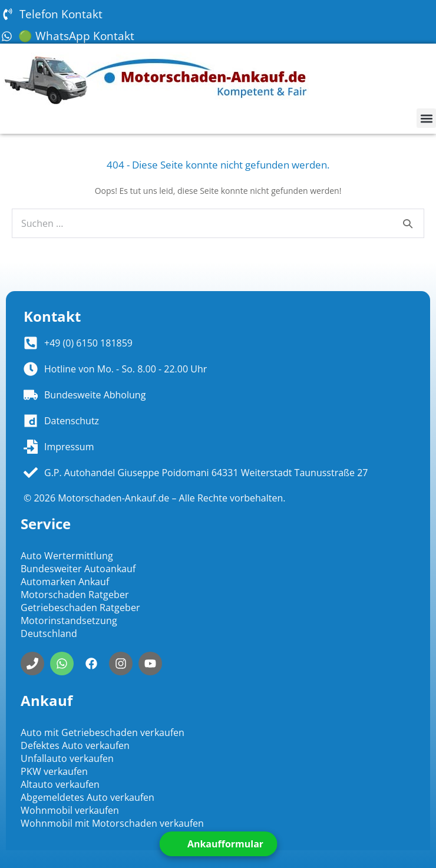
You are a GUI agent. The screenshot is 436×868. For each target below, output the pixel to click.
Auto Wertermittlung (67, 556)
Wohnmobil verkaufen (70, 810)
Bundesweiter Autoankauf (78, 569)
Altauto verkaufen (60, 784)
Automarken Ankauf (65, 582)
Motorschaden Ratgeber (75, 595)
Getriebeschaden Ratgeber (80, 608)
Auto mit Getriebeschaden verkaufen (103, 732)
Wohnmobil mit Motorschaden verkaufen (112, 823)
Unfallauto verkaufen (67, 758)
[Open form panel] (218, 844)
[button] (426, 118)
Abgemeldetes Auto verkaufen (87, 797)
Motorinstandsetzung (69, 621)
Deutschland (49, 633)
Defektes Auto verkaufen (75, 745)
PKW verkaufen (54, 771)
